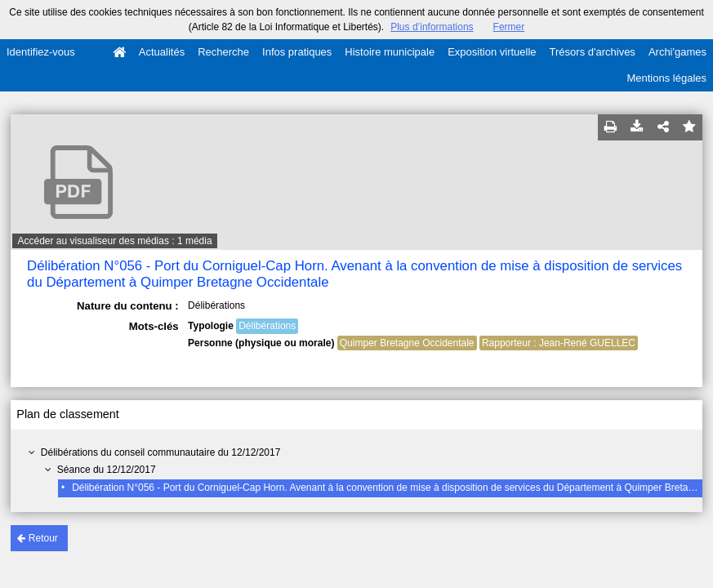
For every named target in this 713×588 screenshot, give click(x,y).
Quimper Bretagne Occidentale (407, 343)
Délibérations (267, 326)
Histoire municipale (390, 52)
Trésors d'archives (593, 52)
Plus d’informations (432, 27)
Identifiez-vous (41, 52)
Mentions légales (666, 78)
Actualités (162, 52)
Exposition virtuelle (492, 52)
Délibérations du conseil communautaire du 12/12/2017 (161, 452)
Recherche (223, 52)
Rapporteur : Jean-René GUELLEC (559, 343)
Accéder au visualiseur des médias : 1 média (114, 241)
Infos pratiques (297, 52)
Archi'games (677, 52)
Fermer (509, 27)
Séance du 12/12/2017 (107, 470)
